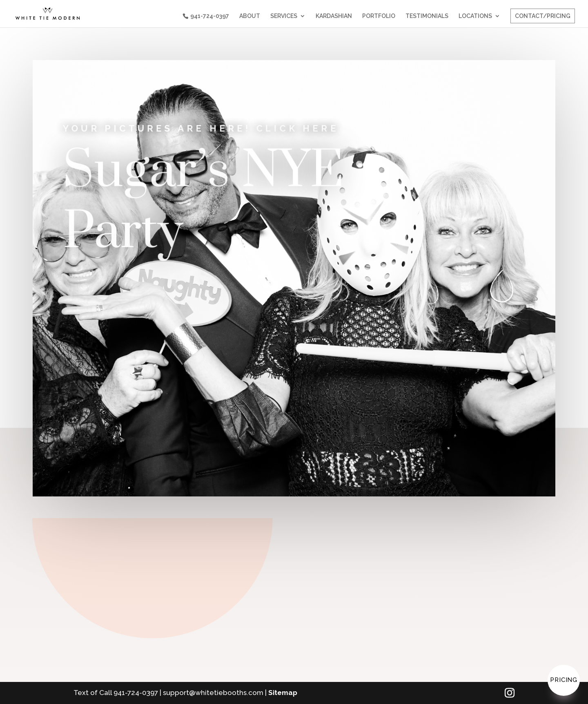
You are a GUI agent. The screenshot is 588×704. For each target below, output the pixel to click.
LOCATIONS (475, 16)
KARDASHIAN (334, 16)
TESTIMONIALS (427, 16)
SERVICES (284, 16)
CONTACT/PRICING (543, 16)
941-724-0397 (210, 16)
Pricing (564, 680)
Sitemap (283, 693)
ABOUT (250, 16)
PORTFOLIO (379, 16)
